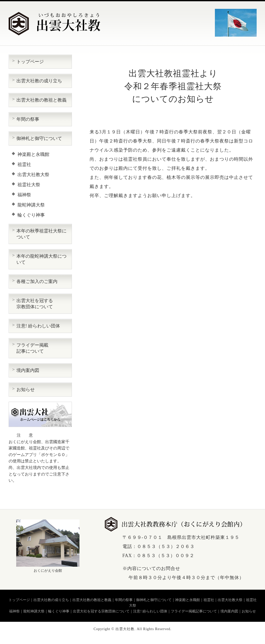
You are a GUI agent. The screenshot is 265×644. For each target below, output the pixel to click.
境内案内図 (28, 370)
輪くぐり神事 (31, 215)
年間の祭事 (28, 119)
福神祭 (24, 195)
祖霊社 (24, 164)
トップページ (30, 62)
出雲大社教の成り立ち (39, 81)
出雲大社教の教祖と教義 (42, 100)
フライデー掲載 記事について (32, 348)
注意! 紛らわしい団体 (38, 326)
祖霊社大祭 (29, 185)
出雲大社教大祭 (33, 175)
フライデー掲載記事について (194, 611)
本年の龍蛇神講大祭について (42, 259)
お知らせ (26, 390)
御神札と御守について (39, 138)
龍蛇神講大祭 (31, 205)
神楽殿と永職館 (33, 154)
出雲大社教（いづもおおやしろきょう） (55, 24)
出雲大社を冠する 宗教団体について (35, 304)
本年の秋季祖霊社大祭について (42, 234)
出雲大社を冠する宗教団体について (101, 611)
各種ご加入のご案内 (37, 281)
